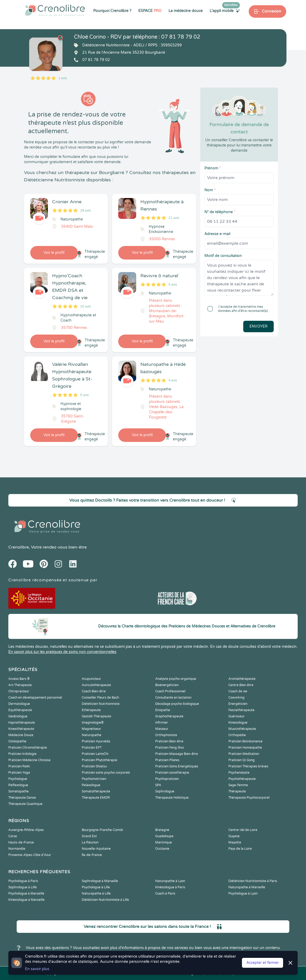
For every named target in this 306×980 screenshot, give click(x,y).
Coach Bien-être (94, 691)
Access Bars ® (19, 679)
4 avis (173, 380)
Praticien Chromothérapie (28, 748)
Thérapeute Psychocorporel (249, 798)
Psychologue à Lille (96, 887)
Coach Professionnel (170, 691)
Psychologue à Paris (23, 881)
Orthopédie (237, 735)
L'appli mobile (225, 11)
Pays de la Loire (240, 849)
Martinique (164, 842)
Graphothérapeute (169, 716)
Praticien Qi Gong (242, 760)
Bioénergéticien (167, 685)
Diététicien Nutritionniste (101, 704)
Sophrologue (165, 791)
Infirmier (162, 723)
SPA (158, 785)
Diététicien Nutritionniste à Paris (253, 881)
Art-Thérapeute (20, 685)
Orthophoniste (166, 735)
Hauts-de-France (21, 842)
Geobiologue (18, 716)
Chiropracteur (19, 691)
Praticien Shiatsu (94, 766)
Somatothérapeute (96, 791)
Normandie (17, 849)
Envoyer (258, 326)
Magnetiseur (91, 729)
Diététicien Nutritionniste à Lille (105, 900)
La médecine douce (186, 11)
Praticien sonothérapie (172, 773)
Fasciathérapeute (241, 710)
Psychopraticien (167, 779)
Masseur (162, 729)
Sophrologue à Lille (23, 887)
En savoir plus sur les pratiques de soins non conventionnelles (62, 652)
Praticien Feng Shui (170, 748)
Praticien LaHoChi (95, 754)
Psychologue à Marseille (26, 893)
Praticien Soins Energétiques (177, 766)
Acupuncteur (91, 679)
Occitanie (162, 849)
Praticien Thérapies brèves (248, 766)
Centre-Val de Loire (243, 830)
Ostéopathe (17, 741)
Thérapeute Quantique (25, 804)
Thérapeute (237, 791)
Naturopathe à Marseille (247, 887)
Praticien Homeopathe (245, 748)
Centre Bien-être (241, 685)
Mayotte (235, 842)
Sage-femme (238, 785)
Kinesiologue (238, 723)
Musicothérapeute (242, 729)
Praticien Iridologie (22, 754)
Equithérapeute (20, 710)
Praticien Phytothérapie (99, 760)
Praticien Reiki (19, 766)
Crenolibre (19, 547)
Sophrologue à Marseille (100, 881)
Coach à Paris (165, 893)
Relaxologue (91, 785)
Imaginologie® (93, 723)
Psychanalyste (239, 773)
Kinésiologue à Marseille (26, 900)
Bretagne (162, 830)
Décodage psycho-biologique (177, 704)
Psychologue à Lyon (243, 893)
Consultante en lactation (173, 698)
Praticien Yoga (19, 773)
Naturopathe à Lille (96, 893)
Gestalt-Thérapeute (96, 716)
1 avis (63, 78)
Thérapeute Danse (22, 798)
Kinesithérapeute (21, 729)
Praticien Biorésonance (245, 741)
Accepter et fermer (263, 963)
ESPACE (150, 11)
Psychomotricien (94, 779)
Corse (13, 836)
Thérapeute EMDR (96, 798)
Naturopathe (92, 735)
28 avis (86, 211)
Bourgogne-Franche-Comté (102, 830)
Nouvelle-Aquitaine (96, 849)
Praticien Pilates (167, 760)
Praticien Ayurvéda (96, 741)
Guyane (234, 836)
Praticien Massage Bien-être (177, 754)
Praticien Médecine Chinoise (29, 760)
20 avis (86, 306)
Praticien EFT (92, 748)
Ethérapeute (91, 710)
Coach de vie (238, 691)
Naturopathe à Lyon (170, 881)
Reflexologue (18, 785)
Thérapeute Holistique (172, 798)
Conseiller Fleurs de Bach (100, 698)
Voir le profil (54, 253)
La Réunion (90, 842)
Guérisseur (236, 716)
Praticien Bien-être (169, 741)
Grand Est (89, 836)
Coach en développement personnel (35, 698)
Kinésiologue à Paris (170, 887)
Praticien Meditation (244, 754)
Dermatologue (19, 704)
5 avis (173, 285)
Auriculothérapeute (96, 685)
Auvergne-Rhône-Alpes (26, 830)
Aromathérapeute (242, 679)
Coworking (236, 698)
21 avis (174, 218)
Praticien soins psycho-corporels (106, 773)
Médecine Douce (21, 735)
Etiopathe (163, 710)
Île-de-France (92, 855)
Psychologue (18, 779)
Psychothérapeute (242, 779)
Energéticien (238, 704)
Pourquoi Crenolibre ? (112, 11)
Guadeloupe (164, 836)
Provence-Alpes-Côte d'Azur (30, 855)
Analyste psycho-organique (176, 679)
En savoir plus (37, 969)
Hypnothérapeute (22, 723)
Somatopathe (18, 791)
